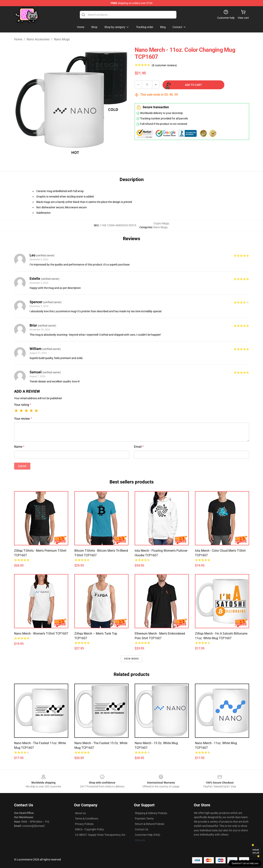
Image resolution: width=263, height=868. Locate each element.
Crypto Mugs (161, 223)
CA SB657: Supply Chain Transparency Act (100, 835)
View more (131, 659)
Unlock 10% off (256, 851)
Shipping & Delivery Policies (151, 813)
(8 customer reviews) (164, 65)
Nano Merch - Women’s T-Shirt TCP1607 (41, 634)
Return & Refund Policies (150, 824)
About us (80, 813)
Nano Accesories (38, 39)
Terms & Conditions (87, 819)
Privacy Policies (84, 824)
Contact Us (142, 829)
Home (18, 39)
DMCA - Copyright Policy (89, 829)
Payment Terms (144, 819)
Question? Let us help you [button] (245, 863)
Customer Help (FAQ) (148, 835)
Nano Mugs (62, 39)
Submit (22, 466)
